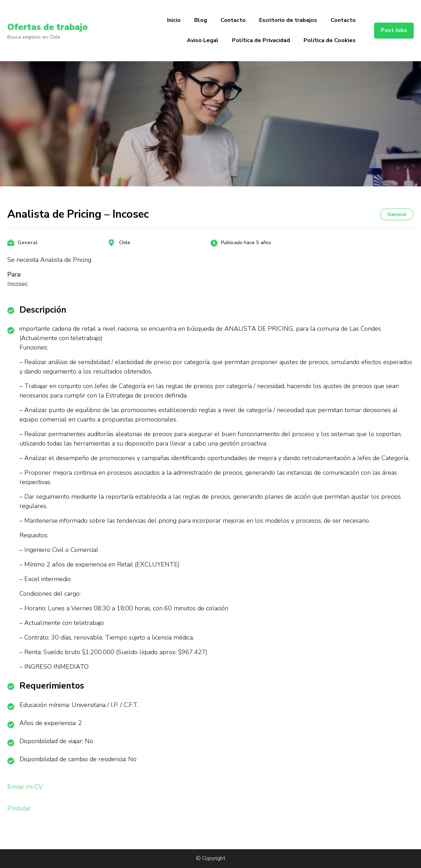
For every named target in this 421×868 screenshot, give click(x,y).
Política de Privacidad (261, 40)
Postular (19, 808)
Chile (125, 243)
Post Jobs (394, 30)
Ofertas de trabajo (51, 27)
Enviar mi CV (25, 787)
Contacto (233, 20)
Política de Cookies (330, 40)
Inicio (174, 20)
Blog (201, 20)
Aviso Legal (203, 40)
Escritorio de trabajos (288, 20)
